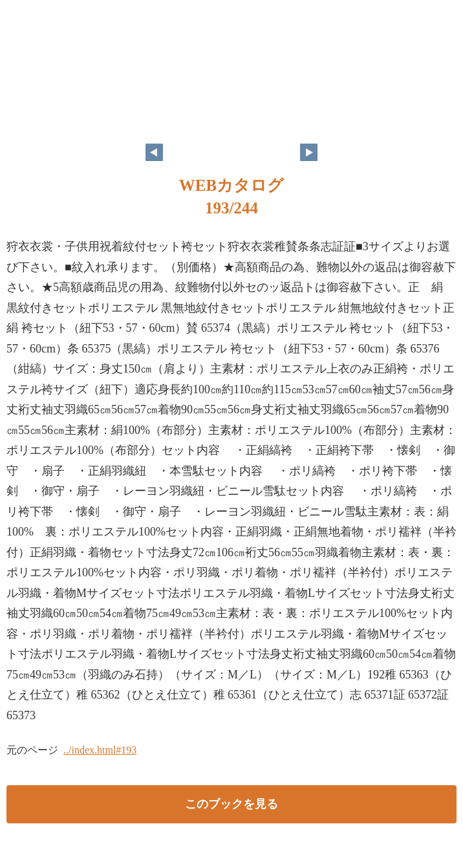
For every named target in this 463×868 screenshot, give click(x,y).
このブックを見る (231, 804)
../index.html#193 (100, 750)
